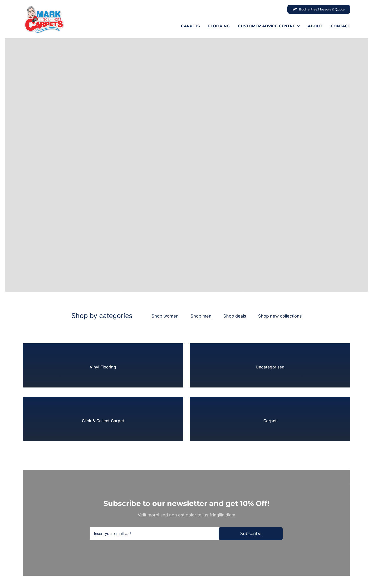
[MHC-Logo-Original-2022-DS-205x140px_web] (44, 7)
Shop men (201, 316)
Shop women (165, 316)
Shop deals (235, 316)
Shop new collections (280, 316)
